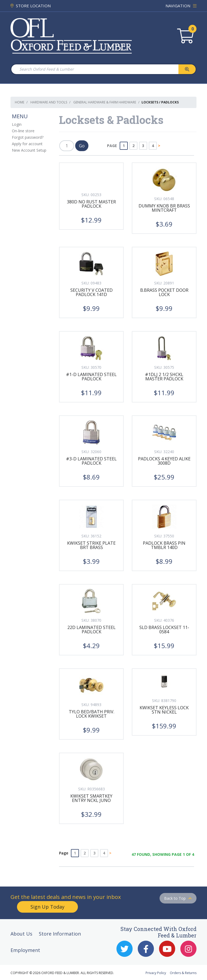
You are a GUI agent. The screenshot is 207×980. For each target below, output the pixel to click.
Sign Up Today (47, 907)
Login (17, 124)
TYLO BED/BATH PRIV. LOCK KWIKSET (92, 714)
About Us (21, 934)
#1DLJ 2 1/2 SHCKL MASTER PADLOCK (164, 377)
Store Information (60, 934)
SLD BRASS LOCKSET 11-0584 (164, 630)
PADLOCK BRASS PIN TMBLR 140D (164, 545)
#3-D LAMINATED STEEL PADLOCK (91, 461)
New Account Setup (29, 150)
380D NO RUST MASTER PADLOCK (91, 204)
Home (20, 102)
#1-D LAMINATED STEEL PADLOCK (91, 377)
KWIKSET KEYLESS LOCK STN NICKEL (164, 710)
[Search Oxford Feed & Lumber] (95, 69)
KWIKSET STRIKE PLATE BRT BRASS (91, 545)
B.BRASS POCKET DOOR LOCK (164, 292)
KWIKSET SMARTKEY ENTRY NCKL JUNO (91, 798)
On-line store (23, 131)
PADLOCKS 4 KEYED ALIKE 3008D (164, 461)
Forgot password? (28, 137)
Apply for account (27, 144)
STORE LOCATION (31, 6)
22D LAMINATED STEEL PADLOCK (92, 630)
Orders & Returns (183, 973)
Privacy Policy (156, 973)
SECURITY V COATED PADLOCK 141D (92, 292)
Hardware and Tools (49, 102)
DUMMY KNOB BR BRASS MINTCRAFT (164, 208)
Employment (25, 950)
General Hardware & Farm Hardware (105, 102)
